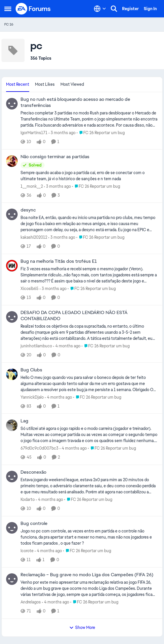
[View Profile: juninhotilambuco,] (12, 317)
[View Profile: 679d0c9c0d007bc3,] (12, 425)
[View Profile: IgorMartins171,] (12, 104)
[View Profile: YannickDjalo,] (12, 374)
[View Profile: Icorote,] (12, 528)
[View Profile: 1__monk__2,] (12, 161)
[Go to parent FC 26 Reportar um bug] (101, 133)
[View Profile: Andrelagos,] (12, 579)
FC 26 (9, 24)
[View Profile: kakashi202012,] (12, 214)
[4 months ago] (67, 346)
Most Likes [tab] (45, 84)
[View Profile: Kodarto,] (12, 477)
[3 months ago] (62, 133)
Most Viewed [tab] (72, 84)
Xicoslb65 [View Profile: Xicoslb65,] (30, 289)
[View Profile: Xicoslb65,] (12, 266)
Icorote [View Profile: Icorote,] (27, 551)
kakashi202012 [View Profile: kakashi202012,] (34, 237)
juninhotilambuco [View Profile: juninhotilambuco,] (36, 346)
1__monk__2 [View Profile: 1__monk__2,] (32, 186)
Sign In (150, 9)
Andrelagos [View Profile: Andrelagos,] (31, 602)
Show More (82, 627)
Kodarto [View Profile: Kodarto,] (28, 499)
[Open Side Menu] (8, 9)
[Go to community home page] (33, 9)
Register (130, 9)
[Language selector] (100, 9)
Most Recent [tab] (18, 84)
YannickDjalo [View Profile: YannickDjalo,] (32, 397)
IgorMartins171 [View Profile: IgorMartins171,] (34, 133)
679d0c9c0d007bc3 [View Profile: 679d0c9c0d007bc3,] (39, 448)
